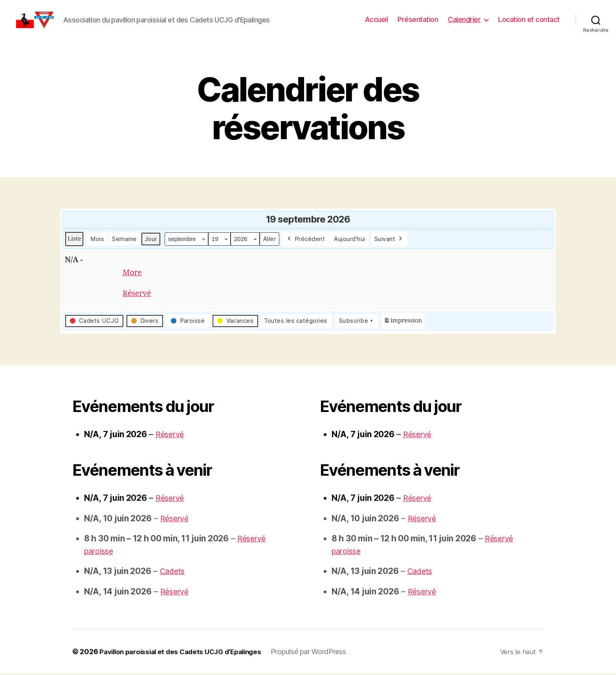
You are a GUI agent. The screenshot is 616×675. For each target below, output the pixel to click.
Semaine (124, 239)
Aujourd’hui (350, 239)
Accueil (377, 19)
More (133, 273)
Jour (151, 239)
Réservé (138, 295)
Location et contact (529, 19)
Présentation (418, 19)
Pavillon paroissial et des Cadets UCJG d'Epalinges (186, 653)
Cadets (173, 572)
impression (403, 324)
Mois (97, 239)
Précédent (305, 239)
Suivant (389, 239)
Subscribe (357, 322)
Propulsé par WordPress (320, 653)
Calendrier (464, 19)
